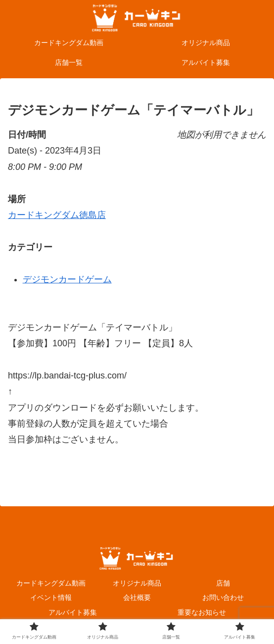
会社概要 (137, 597)
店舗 (223, 583)
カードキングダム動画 (51, 583)
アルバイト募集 (73, 612)
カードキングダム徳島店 (57, 215)
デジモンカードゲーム (67, 279)
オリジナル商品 (137, 583)
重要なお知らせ (202, 612)
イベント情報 (51, 597)
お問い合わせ (223, 597)
